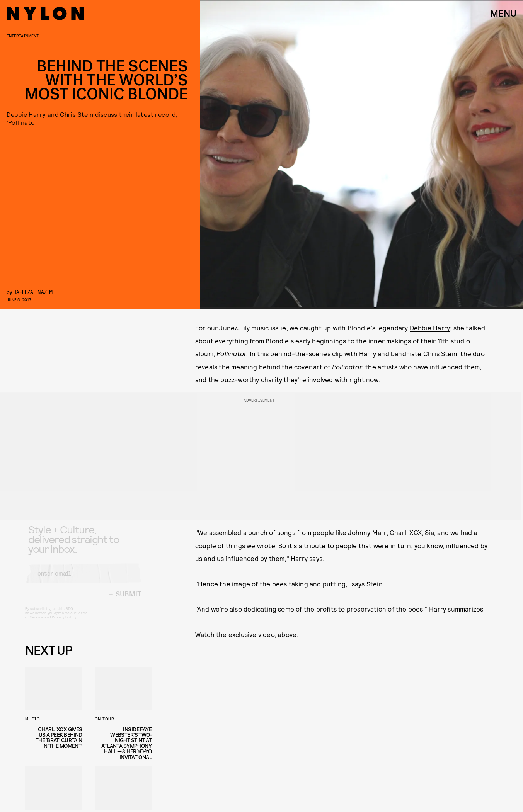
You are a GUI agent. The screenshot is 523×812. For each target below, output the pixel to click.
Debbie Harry (430, 328)
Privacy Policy (64, 623)
